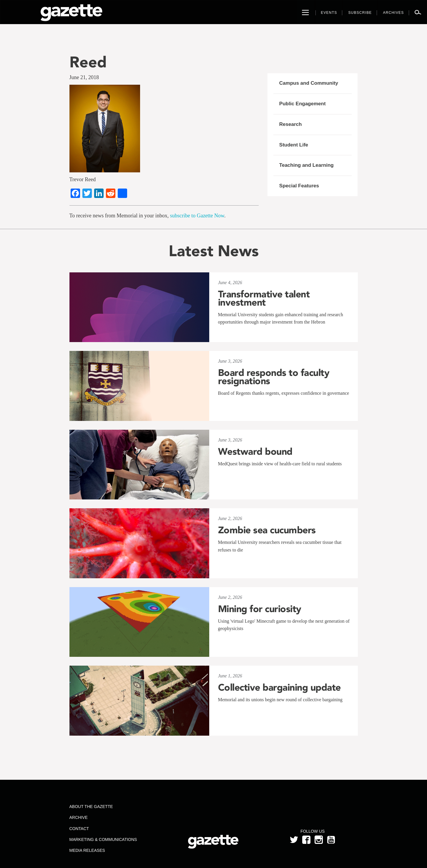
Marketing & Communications (103, 839)
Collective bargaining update (281, 687)
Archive (78, 817)
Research (291, 124)
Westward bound (255, 452)
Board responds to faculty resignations (274, 377)
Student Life (294, 145)
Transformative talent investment (264, 298)
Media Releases (87, 850)
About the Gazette (91, 807)
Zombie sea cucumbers (267, 530)
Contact (79, 829)
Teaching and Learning (306, 165)
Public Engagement (303, 104)
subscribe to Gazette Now (197, 216)
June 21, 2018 (84, 77)
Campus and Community (309, 83)
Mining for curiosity (260, 609)
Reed (88, 62)
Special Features (299, 186)
